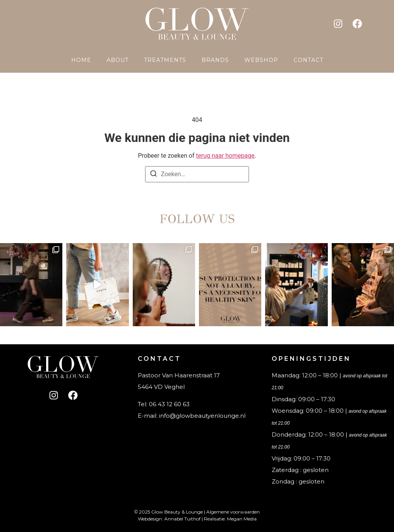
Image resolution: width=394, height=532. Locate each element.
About (118, 60)
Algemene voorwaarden (233, 512)
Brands (215, 60)
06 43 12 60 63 (169, 404)
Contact (308, 60)
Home (81, 60)
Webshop (261, 60)
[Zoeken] (154, 175)
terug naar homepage (225, 156)
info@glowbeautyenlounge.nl (202, 416)
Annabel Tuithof (182, 519)
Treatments (165, 60)
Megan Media (242, 519)
